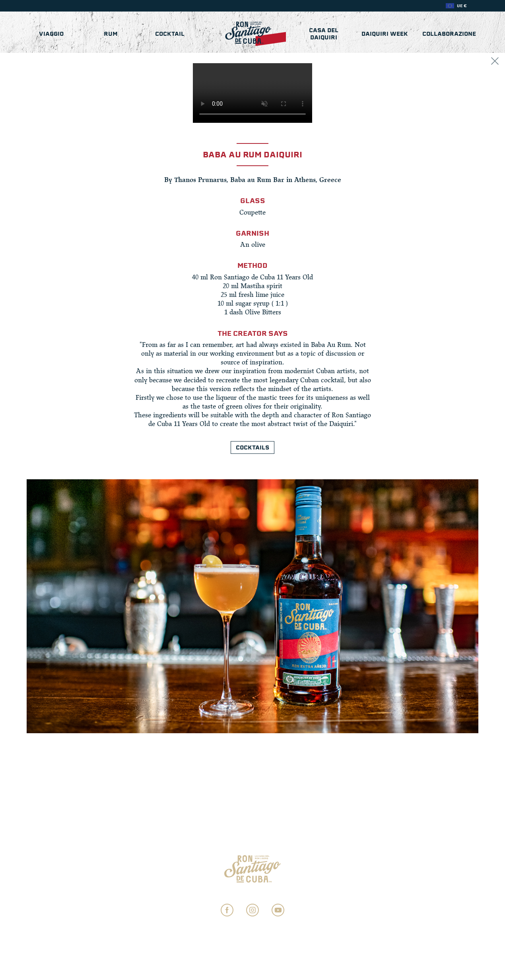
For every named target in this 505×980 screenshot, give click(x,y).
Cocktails (252, 447)
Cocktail (170, 34)
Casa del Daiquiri (324, 34)
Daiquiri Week (385, 34)
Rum (111, 34)
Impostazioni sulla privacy (253, 894)
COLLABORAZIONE (449, 34)
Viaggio (51, 34)
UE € (462, 6)
